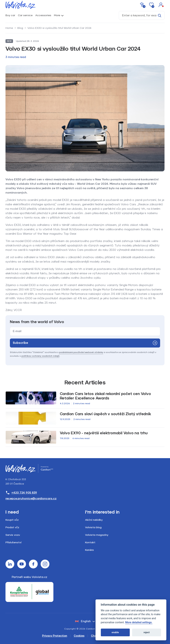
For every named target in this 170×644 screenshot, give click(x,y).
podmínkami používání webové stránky (81, 352)
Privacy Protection (55, 636)
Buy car (10, 15)
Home (9, 28)
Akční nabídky (94, 520)
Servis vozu (13, 535)
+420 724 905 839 (21, 493)
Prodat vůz (12, 527)
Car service (25, 15)
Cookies (79, 636)
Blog (20, 28)
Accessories (43, 15)
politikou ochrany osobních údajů (40, 356)
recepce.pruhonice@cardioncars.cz (31, 499)
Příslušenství (13, 542)
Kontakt (90, 542)
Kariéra (89, 550)
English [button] (83, 621)
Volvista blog (93, 527)
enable (115, 632)
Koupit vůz (12, 520)
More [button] (57, 15)
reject (146, 632)
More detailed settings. (139, 622)
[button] (161, 5)
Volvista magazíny (97, 535)
